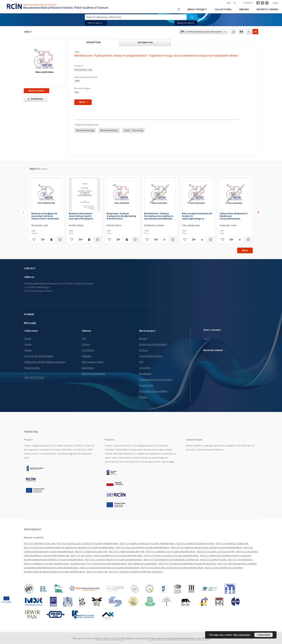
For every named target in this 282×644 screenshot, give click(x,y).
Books (28, 338)
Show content (37, 91)
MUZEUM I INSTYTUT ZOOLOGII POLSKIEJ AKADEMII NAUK (99, 564)
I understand (264, 635)
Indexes (244, 9)
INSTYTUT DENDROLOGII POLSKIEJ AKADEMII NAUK (171, 551)
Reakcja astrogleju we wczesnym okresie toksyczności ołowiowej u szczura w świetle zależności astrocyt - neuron (46, 216)
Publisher (87, 356)
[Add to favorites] (34, 240)
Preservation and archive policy (156, 379)
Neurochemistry (109, 130)
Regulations (145, 374)
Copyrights (145, 368)
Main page (30, 323)
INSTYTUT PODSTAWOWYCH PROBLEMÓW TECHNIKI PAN (171, 560)
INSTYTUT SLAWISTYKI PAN (214, 560)
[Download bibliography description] (42, 240)
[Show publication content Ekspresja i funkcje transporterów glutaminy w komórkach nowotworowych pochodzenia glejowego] (127, 240)
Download (34, 99)
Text (77, 92)
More (245, 250)
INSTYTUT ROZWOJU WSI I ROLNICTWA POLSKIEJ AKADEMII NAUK (172, 568)
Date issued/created (93, 362)
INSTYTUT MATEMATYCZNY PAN (40, 543)
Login (275, 3)
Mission (143, 338)
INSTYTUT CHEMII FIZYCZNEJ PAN (91, 551)
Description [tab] (93, 42)
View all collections (34, 377)
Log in (207, 338)
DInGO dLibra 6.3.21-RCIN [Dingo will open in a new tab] (110, 638)
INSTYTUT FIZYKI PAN (97, 572)
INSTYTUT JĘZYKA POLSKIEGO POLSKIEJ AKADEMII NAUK (171, 556)
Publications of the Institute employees (45, 362)
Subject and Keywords (93, 374)
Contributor (88, 350)
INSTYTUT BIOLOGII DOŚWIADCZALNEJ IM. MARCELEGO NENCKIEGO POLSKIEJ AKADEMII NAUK (69, 547)
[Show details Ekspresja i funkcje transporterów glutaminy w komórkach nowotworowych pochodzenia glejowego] (135, 240)
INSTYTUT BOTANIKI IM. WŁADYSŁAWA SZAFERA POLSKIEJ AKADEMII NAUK (207, 547)
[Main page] (178, 9)
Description (88, 368)
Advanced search (186, 23)
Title (84, 338)
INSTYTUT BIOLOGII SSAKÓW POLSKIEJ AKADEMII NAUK (143, 547)
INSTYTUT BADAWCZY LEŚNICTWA (232, 543)
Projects (143, 350)
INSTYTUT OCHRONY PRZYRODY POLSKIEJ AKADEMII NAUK (114, 560)
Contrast (248, 3)
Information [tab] (145, 42)
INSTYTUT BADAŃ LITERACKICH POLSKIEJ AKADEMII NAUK (148, 543)
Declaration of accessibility (153, 391)
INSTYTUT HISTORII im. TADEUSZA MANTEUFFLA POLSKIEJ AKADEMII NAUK (107, 556)
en (255, 32)
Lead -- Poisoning (133, 130)
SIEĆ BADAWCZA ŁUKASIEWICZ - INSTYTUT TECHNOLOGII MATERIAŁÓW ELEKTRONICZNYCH (172, 564)
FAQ (141, 362)
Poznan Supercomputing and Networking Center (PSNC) (179, 638)
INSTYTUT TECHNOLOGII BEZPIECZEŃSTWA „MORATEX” (136, 572)
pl (249, 32)
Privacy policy (146, 385)
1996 (77, 81)
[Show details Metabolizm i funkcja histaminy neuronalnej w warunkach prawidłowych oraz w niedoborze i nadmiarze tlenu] (172, 240)
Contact (143, 397)
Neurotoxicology (85, 130)
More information (242, 635)
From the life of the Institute (39, 356)
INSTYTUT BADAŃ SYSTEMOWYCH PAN (196, 543)
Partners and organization (153, 344)
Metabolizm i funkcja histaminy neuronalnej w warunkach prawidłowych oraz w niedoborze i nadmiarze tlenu (159, 216)
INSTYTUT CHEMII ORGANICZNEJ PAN (127, 551)
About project (197, 9)
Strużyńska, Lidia (83, 70)
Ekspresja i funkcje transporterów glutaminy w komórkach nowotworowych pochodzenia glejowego (121, 216)
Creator (86, 344)
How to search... (96, 23)
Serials (28, 344)
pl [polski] (235, 3)
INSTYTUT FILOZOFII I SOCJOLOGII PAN (216, 551)
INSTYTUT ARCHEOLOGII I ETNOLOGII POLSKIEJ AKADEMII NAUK (88, 543)
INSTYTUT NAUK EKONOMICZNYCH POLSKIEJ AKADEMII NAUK (110, 568)
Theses (28, 350)
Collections (223, 9)
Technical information (151, 356)
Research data (32, 368)
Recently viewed (267, 9)
